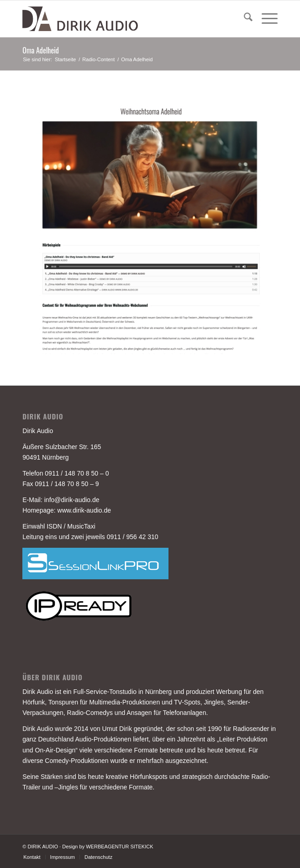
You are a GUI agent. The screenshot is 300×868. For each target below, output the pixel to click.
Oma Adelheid (41, 50)
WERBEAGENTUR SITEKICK (119, 847)
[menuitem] (244, 19)
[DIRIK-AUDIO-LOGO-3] (124, 19)
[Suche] (244, 19)
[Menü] (265, 19)
